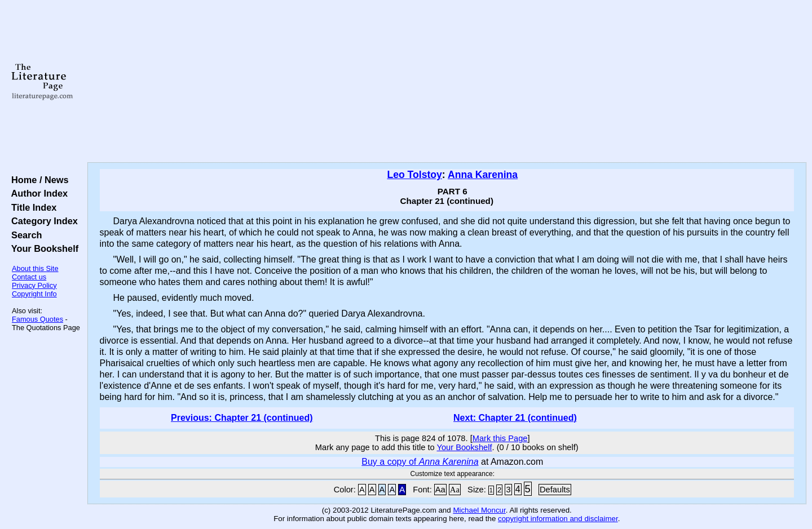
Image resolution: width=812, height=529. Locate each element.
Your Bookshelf (42, 248)
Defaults (555, 490)
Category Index (42, 221)
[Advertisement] (447, 82)
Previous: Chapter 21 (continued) (242, 418)
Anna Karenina (483, 175)
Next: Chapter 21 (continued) (515, 418)
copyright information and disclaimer (558, 519)
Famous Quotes (37, 319)
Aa (440, 490)
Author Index (37, 193)
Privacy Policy (34, 285)
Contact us (29, 277)
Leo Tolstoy (414, 175)
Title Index (31, 207)
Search (24, 235)
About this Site (35, 268)
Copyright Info (34, 294)
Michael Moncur (479, 510)
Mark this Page (500, 438)
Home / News (37, 180)
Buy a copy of (420, 462)
